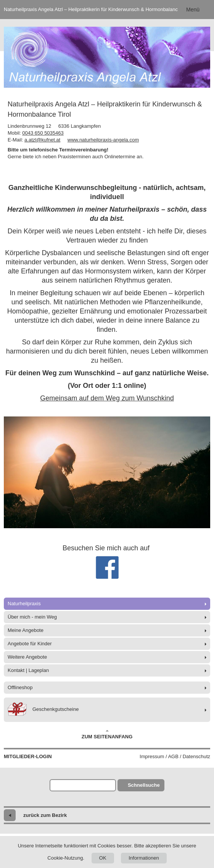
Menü (193, 10)
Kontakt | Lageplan (28, 670)
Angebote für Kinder (30, 644)
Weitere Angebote (27, 657)
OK (103, 858)
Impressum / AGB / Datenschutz (175, 756)
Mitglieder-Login (28, 756)
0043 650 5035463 (43, 133)
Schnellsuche (144, 785)
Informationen (144, 858)
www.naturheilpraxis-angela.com (103, 140)
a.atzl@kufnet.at (42, 140)
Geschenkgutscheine (43, 710)
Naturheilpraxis (24, 604)
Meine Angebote (26, 630)
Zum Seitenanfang (107, 735)
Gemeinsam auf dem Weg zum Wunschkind (107, 398)
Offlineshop (20, 687)
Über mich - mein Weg (32, 617)
